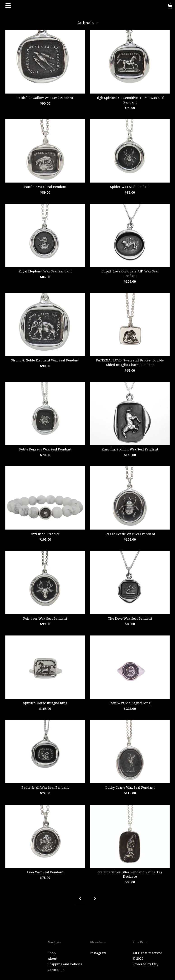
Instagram (98, 953)
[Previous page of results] (80, 899)
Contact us (56, 970)
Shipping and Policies (65, 964)
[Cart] (170, 7)
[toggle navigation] (8, 6)
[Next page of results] (95, 899)
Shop (52, 953)
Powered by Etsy (145, 964)
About (53, 959)
